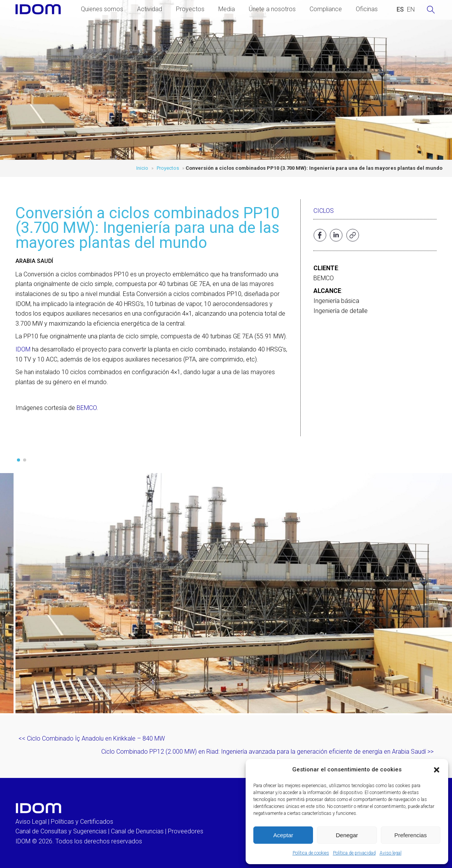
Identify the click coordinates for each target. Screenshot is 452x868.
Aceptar (283, 835)
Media (227, 9)
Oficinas (367, 9)
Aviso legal (391, 853)
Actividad (150, 9)
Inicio (142, 168)
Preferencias (410, 835)
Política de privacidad (354, 853)
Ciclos (324, 211)
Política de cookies (311, 853)
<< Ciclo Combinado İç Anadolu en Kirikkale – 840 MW (92, 738)
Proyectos (190, 9)
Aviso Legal (31, 822)
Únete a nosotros (272, 9)
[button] (437, 770)
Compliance (326, 9)
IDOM (23, 349)
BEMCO (87, 408)
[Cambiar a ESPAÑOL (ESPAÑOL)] (400, 10)
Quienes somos (102, 9)
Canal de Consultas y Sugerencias (61, 831)
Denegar (347, 835)
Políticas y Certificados (82, 822)
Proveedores (186, 831)
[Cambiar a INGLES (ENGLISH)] (411, 10)
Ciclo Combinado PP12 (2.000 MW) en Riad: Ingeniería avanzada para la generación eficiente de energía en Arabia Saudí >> (267, 752)
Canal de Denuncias (137, 831)
